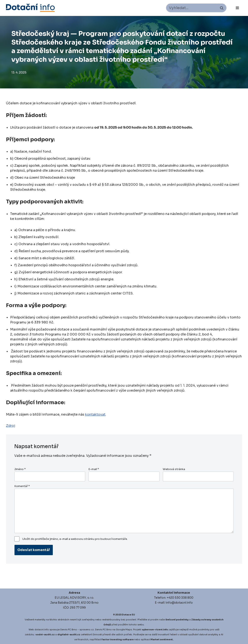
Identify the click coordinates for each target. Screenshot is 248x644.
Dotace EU (128, 615)
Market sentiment (162, 639)
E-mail (94, 469)
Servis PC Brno (69, 630)
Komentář (22, 486)
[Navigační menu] (237, 8)
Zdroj (11, 426)
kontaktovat (95, 414)
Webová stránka (174, 469)
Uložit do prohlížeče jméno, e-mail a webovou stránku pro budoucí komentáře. (75, 539)
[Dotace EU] (30, 8)
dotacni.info (42, 630)
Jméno (20, 469)
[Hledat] (192, 8)
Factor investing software (118, 639)
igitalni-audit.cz (70, 634)
